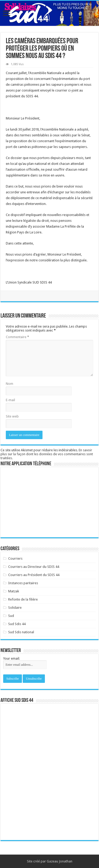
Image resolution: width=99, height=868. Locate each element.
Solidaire (15, 608)
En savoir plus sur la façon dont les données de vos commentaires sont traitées (47, 454)
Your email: (11, 658)
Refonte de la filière (23, 599)
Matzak (14, 591)
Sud (11, 616)
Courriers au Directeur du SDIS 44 (34, 567)
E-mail (10, 400)
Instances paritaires (23, 583)
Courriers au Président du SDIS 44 (34, 575)
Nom (10, 384)
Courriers (15, 558)
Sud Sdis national (21, 632)
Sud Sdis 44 (17, 624)
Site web (12, 416)
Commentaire (17, 337)
